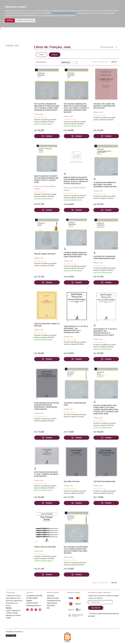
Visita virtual (51, 606)
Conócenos (51, 596)
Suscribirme (96, 608)
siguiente (114, 62)
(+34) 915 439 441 (32, 603)
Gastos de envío (52, 603)
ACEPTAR (10, 20)
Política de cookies (53, 598)
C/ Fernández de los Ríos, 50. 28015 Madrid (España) (34, 598)
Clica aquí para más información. (64, 13)
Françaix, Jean (39, 114)
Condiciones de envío (54, 601)
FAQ (48, 608)
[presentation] (104, 622)
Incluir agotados (41, 62)
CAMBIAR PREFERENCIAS (25, 20)
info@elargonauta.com (34, 606)
